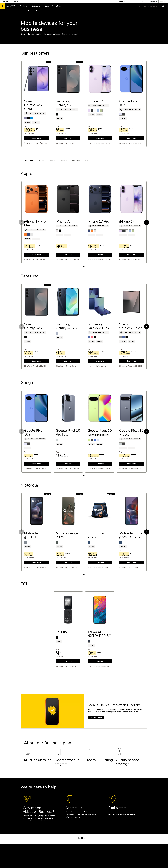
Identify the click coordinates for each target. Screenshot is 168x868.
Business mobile (34, 11)
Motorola (76, 160)
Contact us (154, 2)
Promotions (56, 6)
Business (15, 2)
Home (24, 11)
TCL (87, 160)
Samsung (52, 160)
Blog (47, 6)
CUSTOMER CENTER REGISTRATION (138, 2)
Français (163, 2)
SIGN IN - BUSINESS (119, 2)
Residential (6, 2)
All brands (29, 160)
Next (147, 222)
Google (64, 160)
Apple (41, 160)
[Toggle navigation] (25, 6)
